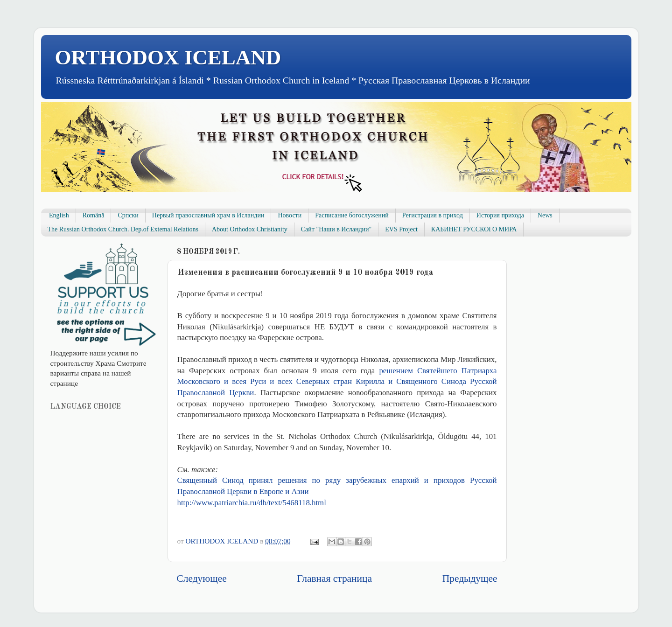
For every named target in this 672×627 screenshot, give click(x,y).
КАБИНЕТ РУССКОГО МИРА (474, 229)
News (545, 215)
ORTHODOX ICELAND (168, 57)
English (59, 215)
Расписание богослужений (352, 215)
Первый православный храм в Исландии (208, 215)
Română (94, 215)
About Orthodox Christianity (250, 229)
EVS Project (401, 229)
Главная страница (335, 578)
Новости (290, 215)
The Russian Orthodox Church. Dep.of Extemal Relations (123, 229)
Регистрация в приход (433, 215)
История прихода (500, 215)
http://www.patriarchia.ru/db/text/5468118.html (252, 503)
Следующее (202, 578)
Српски (128, 215)
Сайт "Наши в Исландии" (336, 229)
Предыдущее (470, 578)
